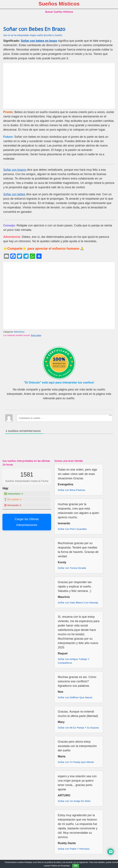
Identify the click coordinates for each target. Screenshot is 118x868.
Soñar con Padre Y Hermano (74, 849)
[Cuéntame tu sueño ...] (65, 418)
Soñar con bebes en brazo (39, 41)
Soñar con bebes (14, 194)
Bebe (16, 332)
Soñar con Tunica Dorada (72, 568)
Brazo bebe (36, 335)
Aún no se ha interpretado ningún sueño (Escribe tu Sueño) (33, 35)
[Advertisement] (59, 86)
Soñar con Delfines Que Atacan (75, 697)
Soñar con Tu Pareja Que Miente (76, 762)
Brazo (22, 332)
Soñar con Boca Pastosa (71, 490)
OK (76, 866)
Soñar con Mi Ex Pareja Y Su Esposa (78, 728)
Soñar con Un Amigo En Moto (74, 801)
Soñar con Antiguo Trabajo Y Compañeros (74, 661)
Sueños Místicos (59, 4)
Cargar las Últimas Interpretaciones (27, 522)
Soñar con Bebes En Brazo (34, 29)
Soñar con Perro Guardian (72, 529)
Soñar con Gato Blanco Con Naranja (78, 603)
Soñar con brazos (15, 170)
